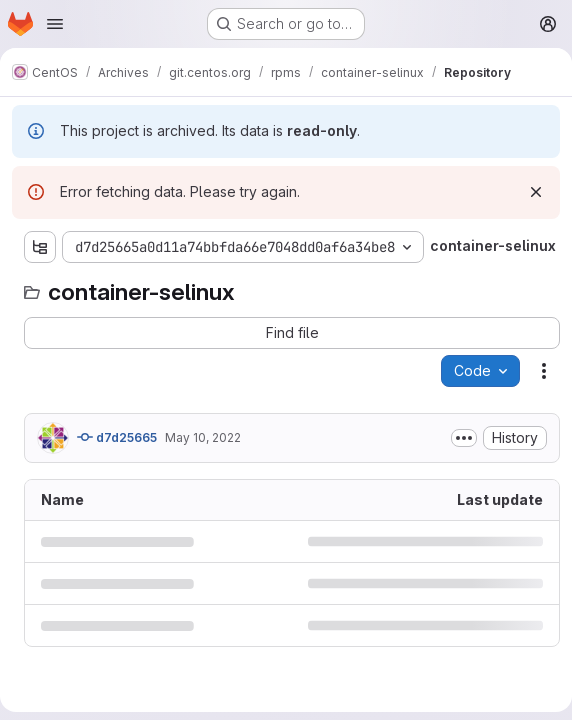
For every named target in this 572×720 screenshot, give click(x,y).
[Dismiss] (536, 192)
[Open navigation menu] (55, 24)
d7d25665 (117, 437)
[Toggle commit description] (464, 438)
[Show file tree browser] (40, 247)
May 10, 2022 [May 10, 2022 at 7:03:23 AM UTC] (203, 437)
